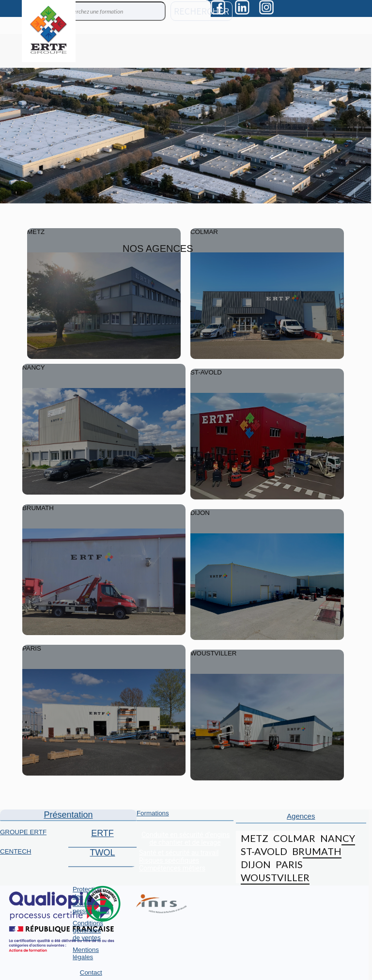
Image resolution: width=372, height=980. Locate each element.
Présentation (68, 815)
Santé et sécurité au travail (179, 853)
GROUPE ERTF (23, 832)
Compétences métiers (172, 868)
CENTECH (15, 851)
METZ (255, 838)
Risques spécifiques (169, 860)
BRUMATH (317, 851)
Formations (153, 813)
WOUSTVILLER (275, 877)
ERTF (102, 833)
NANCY (338, 838)
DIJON (256, 864)
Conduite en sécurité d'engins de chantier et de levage (186, 839)
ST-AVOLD (264, 851)
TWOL (102, 853)
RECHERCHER (201, 11)
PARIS (289, 864)
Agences (301, 816)
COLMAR (294, 838)
